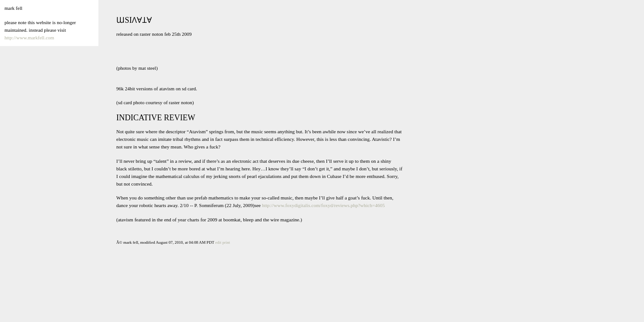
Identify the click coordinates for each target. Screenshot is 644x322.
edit (218, 242)
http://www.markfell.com (29, 38)
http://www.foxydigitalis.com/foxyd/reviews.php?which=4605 (324, 205)
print (226, 242)
